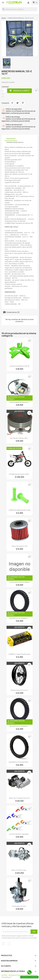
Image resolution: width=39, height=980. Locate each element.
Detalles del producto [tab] (15, 142)
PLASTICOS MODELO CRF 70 (19, 366)
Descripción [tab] (11, 139)
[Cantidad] (4, 91)
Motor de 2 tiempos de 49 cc (20, 798)
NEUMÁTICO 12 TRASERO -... (19, 618)
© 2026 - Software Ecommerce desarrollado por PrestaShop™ (19, 976)
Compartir (12, 103)
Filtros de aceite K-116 (19, 546)
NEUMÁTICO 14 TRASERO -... (20, 726)
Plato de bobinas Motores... (19, 402)
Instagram (9, 944)
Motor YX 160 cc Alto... (19, 870)
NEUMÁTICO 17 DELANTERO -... (20, 762)
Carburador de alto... (19, 906)
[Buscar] (19, 9)
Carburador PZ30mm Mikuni (19, 582)
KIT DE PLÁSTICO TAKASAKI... (19, 834)
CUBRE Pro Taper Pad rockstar (19, 654)
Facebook (3, 944)
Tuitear (17, 103)
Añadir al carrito (19, 91)
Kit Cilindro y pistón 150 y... (20, 438)
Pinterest (23, 103)
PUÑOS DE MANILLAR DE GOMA (20, 510)
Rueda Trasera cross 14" (19, 690)
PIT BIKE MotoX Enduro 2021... (19, 474)
